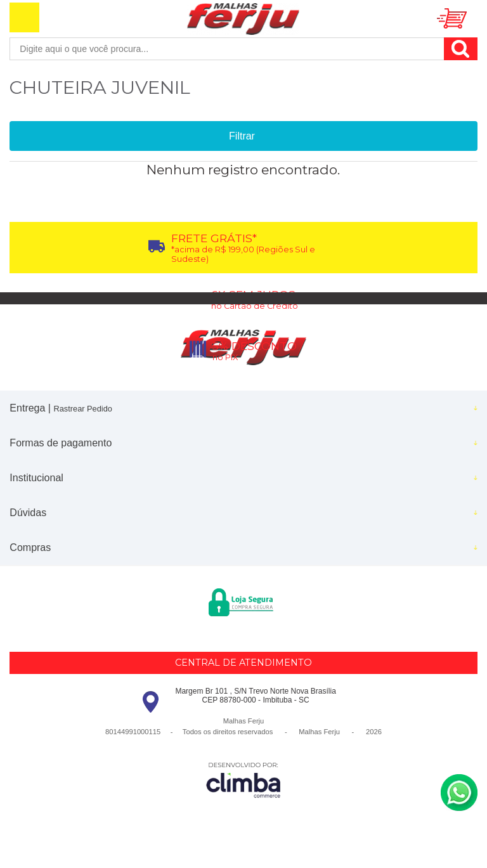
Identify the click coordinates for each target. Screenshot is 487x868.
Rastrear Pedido (82, 409)
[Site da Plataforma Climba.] (243, 780)
